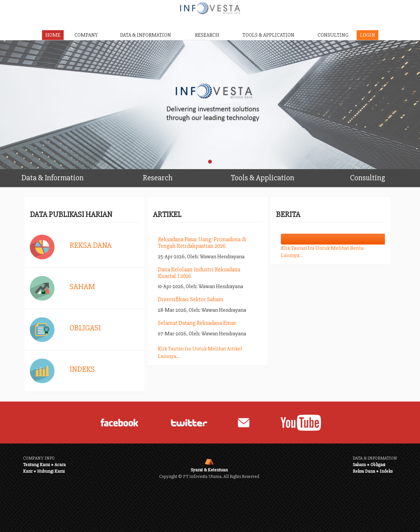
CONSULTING (333, 35)
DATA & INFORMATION (146, 35)
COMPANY (86, 35)
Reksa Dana (91, 245)
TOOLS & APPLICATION (268, 35)
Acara (60, 465)
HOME (53, 35)
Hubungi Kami (51, 471)
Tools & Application (273, 176)
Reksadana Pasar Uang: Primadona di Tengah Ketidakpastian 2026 (202, 243)
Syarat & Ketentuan (209, 470)
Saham (82, 287)
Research (176, 176)
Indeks (82, 369)
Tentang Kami (36, 465)
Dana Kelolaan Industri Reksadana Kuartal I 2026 (199, 273)
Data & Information (63, 176)
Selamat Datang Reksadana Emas (197, 323)
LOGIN (367, 35)
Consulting (383, 176)
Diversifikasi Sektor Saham (191, 299)
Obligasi (85, 328)
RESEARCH (207, 35)
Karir (28, 471)
